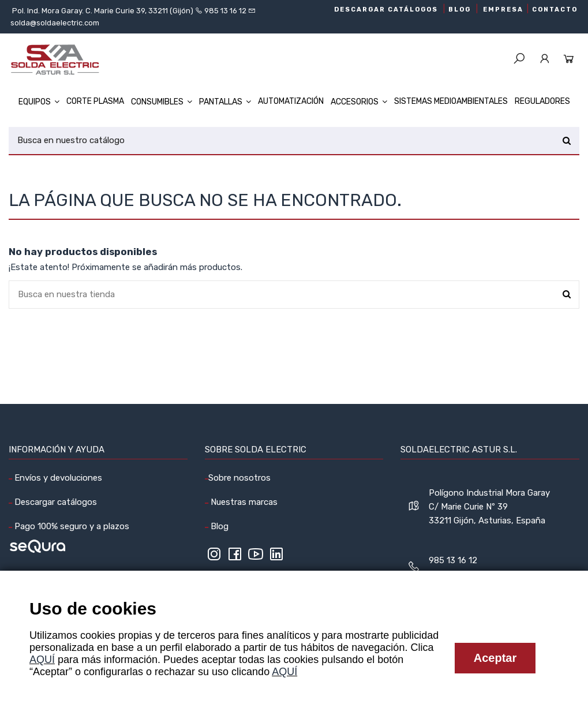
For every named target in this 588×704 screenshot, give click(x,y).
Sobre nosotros (239, 478)
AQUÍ (42, 660)
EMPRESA (503, 10)
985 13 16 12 (225, 11)
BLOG (460, 10)
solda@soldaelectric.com (55, 23)
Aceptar (495, 658)
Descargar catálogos (55, 502)
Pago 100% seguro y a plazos (71, 526)
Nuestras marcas (243, 502)
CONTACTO (555, 10)
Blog (218, 526)
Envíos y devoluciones (57, 478)
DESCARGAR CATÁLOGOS (386, 10)
